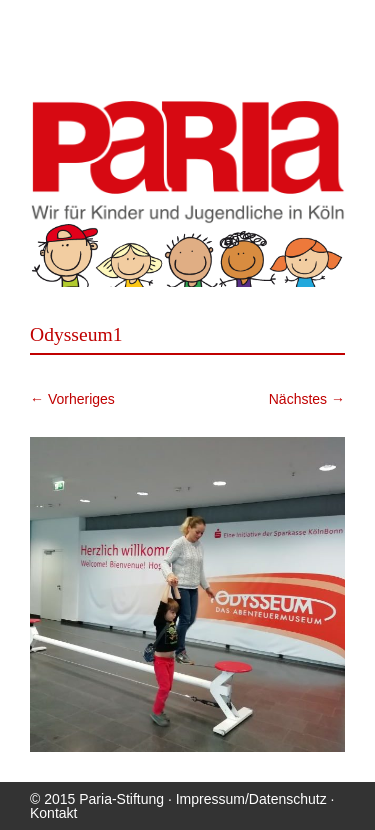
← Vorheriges (72, 399)
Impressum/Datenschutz (251, 799)
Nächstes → (307, 399)
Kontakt (53, 813)
